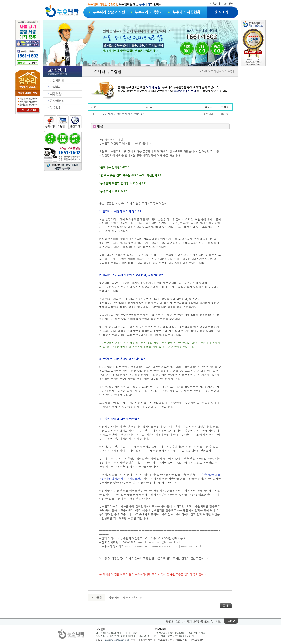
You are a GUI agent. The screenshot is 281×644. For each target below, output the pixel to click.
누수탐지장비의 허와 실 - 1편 (125, 597)
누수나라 (209, 114)
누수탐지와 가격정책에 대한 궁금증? (122, 114)
